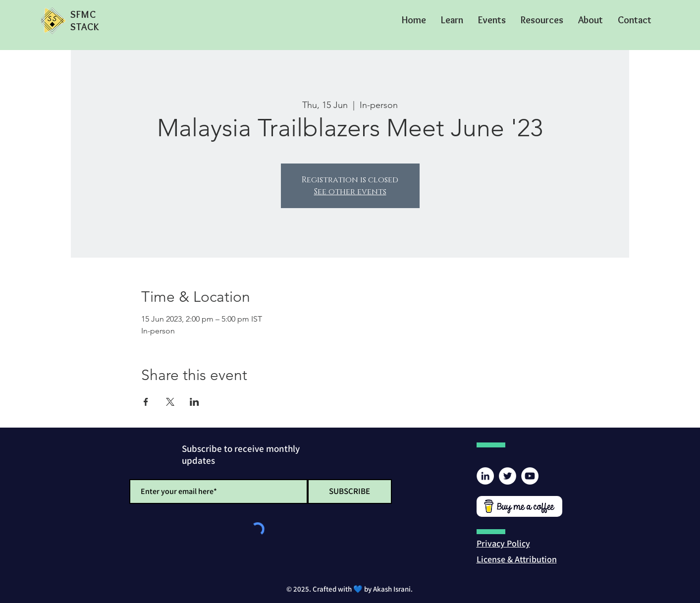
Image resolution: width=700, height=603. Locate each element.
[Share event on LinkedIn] (194, 402)
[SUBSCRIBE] (350, 492)
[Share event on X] (170, 402)
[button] (452, 20)
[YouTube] (530, 476)
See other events (350, 192)
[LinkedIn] (485, 476)
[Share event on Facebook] (146, 402)
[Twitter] (508, 476)
